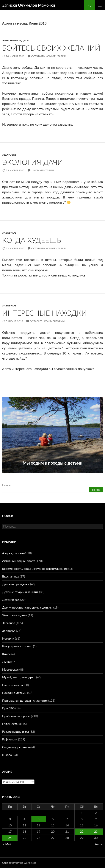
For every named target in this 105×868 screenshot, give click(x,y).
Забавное (9, 233)
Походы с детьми (14, 693)
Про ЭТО (8, 708)
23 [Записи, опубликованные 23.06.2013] (96, 831)
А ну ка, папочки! (14, 553)
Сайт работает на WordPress (19, 863)
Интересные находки (44, 313)
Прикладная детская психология (25, 700)
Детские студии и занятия (20, 592)
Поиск (6, 485)
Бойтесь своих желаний (51, 48)
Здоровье (9, 155)
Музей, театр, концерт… (19, 677)
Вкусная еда (11, 576)
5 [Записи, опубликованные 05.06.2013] (39, 819)
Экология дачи (32, 162)
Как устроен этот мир (17, 646)
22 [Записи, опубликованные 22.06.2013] (82, 831)
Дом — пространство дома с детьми (27, 607)
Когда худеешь (32, 240)
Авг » (98, 844)
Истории (8, 638)
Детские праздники (16, 584)
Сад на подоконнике (16, 747)
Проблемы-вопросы (16, 716)
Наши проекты (13, 685)
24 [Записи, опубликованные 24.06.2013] (10, 838)
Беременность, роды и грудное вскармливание (35, 569)
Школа (7, 755)
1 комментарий (43, 170)
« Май (7, 844)
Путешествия (11, 724)
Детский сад (11, 600)
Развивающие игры (16, 731)
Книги (6, 654)
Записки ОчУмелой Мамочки (29, 5)
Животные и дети (15, 40)
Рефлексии (10, 739)
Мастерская (10, 669)
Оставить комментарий (49, 56)
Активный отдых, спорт (19, 561)
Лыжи (6, 662)
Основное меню (100, 5)
